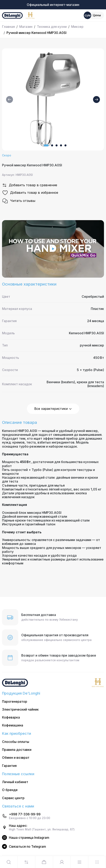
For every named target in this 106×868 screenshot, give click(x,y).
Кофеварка (11, 717)
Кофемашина (13, 725)
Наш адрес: (18, 826)
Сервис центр (13, 798)
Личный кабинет (15, 782)
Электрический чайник (20, 709)
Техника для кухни (52, 27)
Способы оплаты (16, 742)
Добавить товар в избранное (30, 193)
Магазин (26, 27)
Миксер (77, 27)
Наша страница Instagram (29, 838)
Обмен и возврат (16, 758)
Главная (8, 27)
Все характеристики (53, 409)
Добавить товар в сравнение (30, 185)
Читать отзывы (19, 201)
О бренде (10, 790)
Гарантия (9, 766)
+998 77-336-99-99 (25, 814)
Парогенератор (15, 702)
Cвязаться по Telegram (27, 847)
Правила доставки (17, 750)
